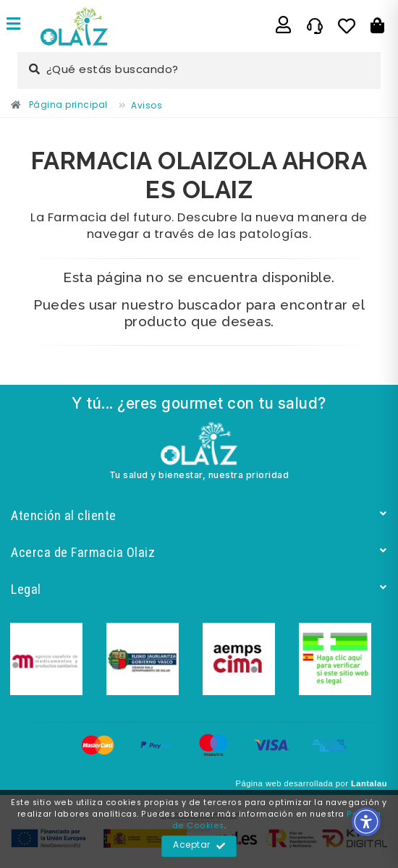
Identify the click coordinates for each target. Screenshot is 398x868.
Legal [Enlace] (199, 589)
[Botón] (377, 26)
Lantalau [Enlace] (369, 783)
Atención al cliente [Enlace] (199, 515)
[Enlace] (14, 26)
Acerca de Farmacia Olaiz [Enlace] (199, 552)
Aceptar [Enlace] (199, 846)
